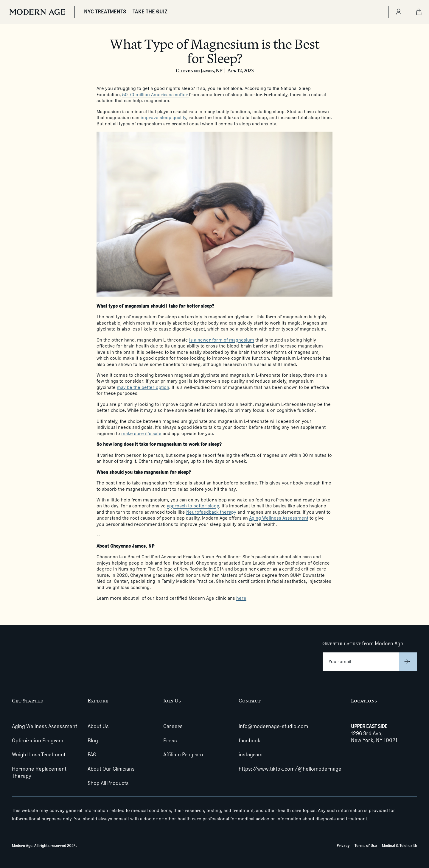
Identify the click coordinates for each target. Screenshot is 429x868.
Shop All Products (108, 783)
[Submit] (408, 662)
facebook (250, 741)
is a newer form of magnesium (222, 340)
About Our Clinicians (111, 769)
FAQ (92, 755)
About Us (98, 726)
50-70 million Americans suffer (156, 95)
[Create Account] (398, 12)
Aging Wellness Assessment (279, 518)
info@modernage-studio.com (273, 726)
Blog (93, 741)
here (241, 598)
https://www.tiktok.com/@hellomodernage (290, 769)
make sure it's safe (141, 433)
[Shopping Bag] (419, 12)
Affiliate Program (183, 755)
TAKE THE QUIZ (150, 12)
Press (170, 741)
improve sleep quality (163, 117)
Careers (173, 726)
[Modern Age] (37, 12)
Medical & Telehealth (400, 845)
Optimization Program (38, 741)
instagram (251, 755)
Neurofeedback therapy (211, 512)
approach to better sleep (193, 506)
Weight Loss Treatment (39, 755)
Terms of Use (366, 845)
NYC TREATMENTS (105, 12)
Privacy (343, 845)
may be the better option (143, 387)
